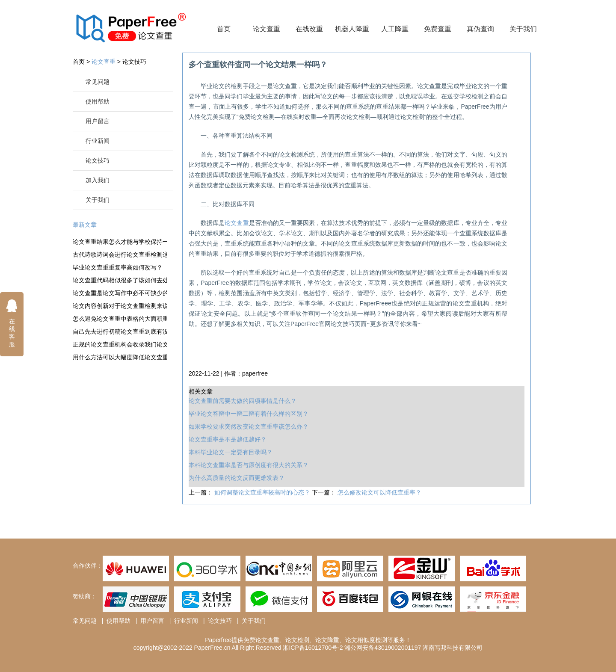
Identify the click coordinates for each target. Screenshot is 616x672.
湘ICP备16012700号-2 (313, 648)
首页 (224, 29)
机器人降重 (352, 29)
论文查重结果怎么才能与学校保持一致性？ (120, 242)
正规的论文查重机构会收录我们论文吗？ (120, 344)
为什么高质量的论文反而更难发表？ (237, 478)
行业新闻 (98, 141)
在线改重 (309, 29)
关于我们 (523, 29)
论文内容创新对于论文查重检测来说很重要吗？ (120, 306)
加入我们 (98, 180)
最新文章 (85, 225)
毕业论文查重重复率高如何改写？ (118, 267)
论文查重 (267, 29)
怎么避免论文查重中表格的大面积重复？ (120, 319)
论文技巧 (134, 62)
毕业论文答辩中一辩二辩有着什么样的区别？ (249, 414)
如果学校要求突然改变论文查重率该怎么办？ (249, 426)
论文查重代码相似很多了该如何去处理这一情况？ (120, 280)
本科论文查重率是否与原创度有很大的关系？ (249, 465)
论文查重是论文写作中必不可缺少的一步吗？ (120, 293)
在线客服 (12, 323)
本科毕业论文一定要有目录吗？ (231, 452)
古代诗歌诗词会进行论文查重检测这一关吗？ (120, 255)
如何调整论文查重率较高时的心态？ (263, 492)
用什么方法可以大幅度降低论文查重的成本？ (120, 357)
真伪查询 (480, 29)
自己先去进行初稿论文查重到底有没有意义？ (120, 332)
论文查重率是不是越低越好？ (228, 439)
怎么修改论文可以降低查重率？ (379, 492)
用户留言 (98, 121)
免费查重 (438, 29)
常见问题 (98, 82)
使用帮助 (98, 101)
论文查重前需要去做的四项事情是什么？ (243, 401)
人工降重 (395, 29)
